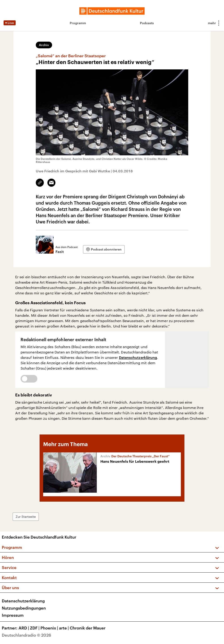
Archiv (44, 45)
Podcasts (147, 23)
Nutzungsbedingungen (24, 608)
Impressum (13, 615)
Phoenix (50, 628)
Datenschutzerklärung (138, 357)
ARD (24, 628)
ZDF (35, 628)
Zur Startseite (26, 517)
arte (64, 628)
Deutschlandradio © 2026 (26, 635)
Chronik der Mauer (88, 628)
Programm (78, 23)
